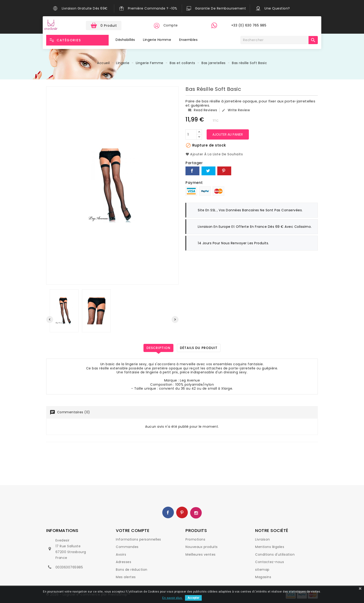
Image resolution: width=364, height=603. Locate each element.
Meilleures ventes (201, 554)
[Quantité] (191, 134)
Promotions (195, 539)
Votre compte (133, 530)
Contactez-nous (270, 562)
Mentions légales (270, 547)
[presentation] (50, 319)
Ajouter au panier (228, 134)
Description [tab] (158, 348)
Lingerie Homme (157, 40)
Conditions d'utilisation (275, 554)
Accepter (193, 598)
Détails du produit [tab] (199, 348)
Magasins (263, 577)
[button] (156, 26)
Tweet (208, 171)
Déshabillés (125, 40)
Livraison (263, 539)
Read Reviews (202, 110)
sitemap (262, 570)
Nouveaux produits (202, 547)
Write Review (236, 110)
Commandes (127, 547)
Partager (192, 171)
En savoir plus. (172, 598)
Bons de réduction (132, 570)
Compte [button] (171, 25)
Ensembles (188, 40)
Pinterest (224, 171)
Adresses (123, 562)
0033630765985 (69, 567)
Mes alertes (126, 577)
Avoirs (121, 554)
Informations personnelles (138, 539)
